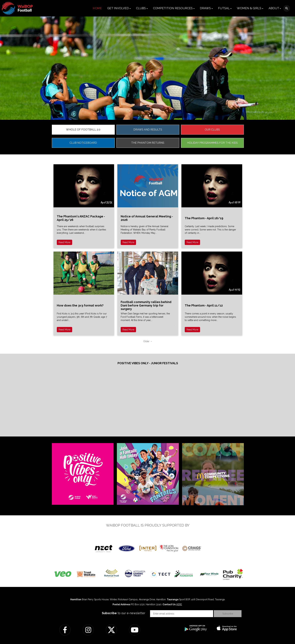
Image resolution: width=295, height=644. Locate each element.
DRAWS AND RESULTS (148, 130)
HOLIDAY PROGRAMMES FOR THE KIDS (212, 143)
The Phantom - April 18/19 (204, 218)
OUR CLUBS (212, 130)
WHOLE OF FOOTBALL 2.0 (83, 130)
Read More (64, 242)
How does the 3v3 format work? (80, 305)
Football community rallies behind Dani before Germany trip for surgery (146, 305)
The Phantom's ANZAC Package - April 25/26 (81, 218)
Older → (148, 341)
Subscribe (228, 614)
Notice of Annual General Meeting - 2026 (147, 218)
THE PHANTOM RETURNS (148, 143)
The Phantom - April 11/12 (204, 305)
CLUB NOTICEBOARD (83, 143)
